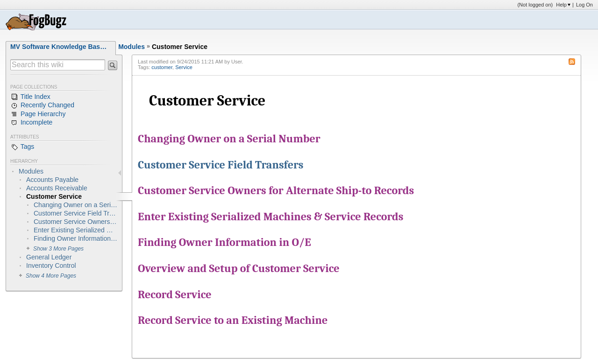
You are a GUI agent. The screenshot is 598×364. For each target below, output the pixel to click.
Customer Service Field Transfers (221, 165)
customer (162, 67)
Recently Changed (42, 105)
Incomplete (31, 123)
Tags (22, 147)
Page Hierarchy (38, 114)
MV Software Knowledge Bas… (58, 47)
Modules (132, 47)
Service (184, 67)
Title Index (30, 97)
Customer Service (180, 47)
